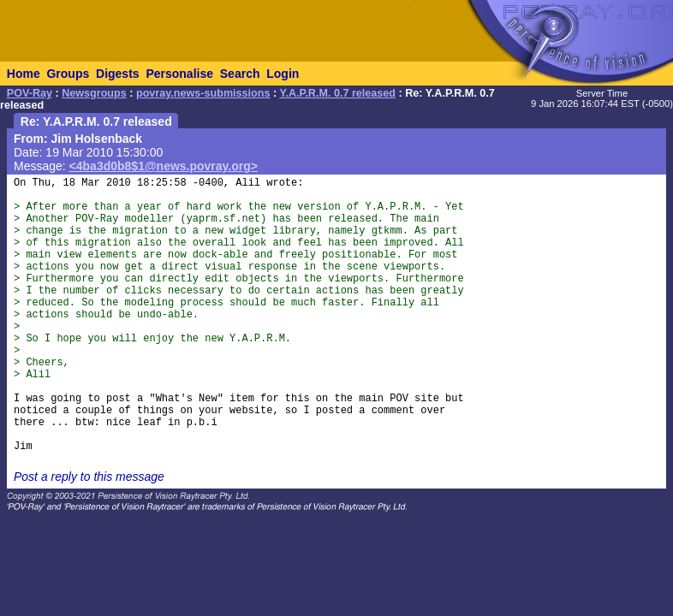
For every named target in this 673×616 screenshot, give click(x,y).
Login (283, 74)
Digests (118, 74)
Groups (68, 74)
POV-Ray (30, 93)
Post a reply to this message (89, 477)
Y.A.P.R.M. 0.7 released (337, 93)
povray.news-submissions (203, 93)
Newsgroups (94, 93)
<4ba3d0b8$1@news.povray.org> (164, 166)
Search (240, 74)
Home (24, 74)
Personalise (179, 74)
